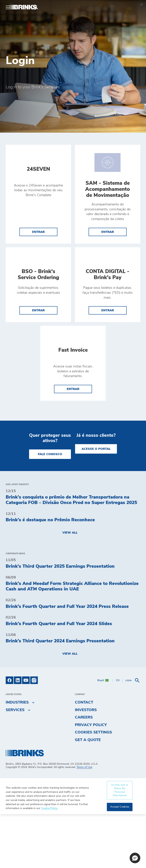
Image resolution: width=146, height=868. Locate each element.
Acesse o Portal (96, 503)
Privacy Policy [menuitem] (91, 779)
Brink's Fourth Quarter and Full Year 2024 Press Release (67, 660)
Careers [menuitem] (84, 771)
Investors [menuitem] (86, 764)
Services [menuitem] (15, 764)
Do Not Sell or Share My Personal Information (120, 844)
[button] (135, 858)
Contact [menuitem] (84, 756)
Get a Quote (88, 794)
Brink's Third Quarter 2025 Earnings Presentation (60, 620)
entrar (38, 235)
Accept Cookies (120, 861)
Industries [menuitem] (17, 756)
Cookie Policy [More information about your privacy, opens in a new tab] (49, 862)
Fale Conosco (50, 508)
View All (70, 586)
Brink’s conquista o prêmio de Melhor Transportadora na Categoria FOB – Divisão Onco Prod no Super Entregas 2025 (71, 554)
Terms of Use (84, 821)
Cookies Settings (93, 786)
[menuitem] (136, 7)
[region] (73, 850)
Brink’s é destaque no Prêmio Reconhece (50, 574)
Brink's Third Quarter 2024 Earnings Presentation (60, 695)
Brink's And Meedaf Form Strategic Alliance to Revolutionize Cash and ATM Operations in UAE (72, 640)
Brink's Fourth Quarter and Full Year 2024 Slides (59, 677)
